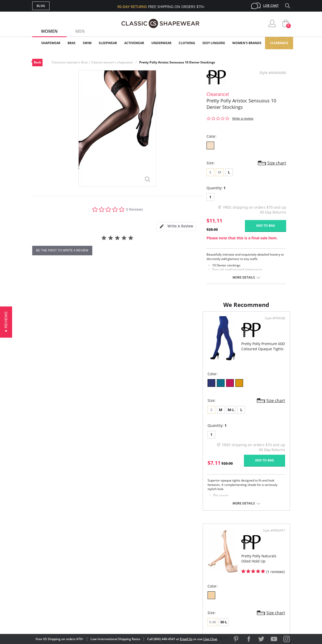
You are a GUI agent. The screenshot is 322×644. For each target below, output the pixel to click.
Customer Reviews (205, 559)
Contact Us (131, 593)
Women (49, 31)
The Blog (196, 576)
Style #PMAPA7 (272, 323)
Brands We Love (202, 568)
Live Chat (271, 6)
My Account (131, 559)
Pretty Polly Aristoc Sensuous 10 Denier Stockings (177, 62)
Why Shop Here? (202, 551)
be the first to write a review (62, 250)
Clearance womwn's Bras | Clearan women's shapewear (92, 62)
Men (80, 31)
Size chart (277, 163)
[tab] (176, 227)
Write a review (243, 119)
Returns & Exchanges (140, 584)
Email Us (186, 639)
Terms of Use (73, 621)
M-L (61, 415)
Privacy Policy (201, 584)
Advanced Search (136, 551)
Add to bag (266, 226)
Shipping (127, 576)
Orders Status (134, 568)
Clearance (279, 43)
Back (37, 62)
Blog (41, 6)
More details (244, 278)
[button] (6, 322)
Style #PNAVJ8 (143, 323)
